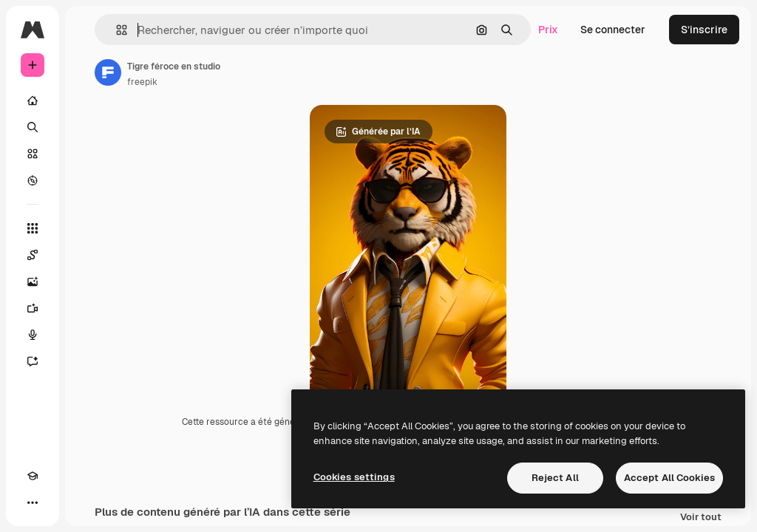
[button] (116, 30)
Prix (548, 30)
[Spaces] (33, 255)
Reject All (555, 478)
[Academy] (33, 476)
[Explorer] (33, 180)
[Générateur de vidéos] (33, 308)
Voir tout (701, 518)
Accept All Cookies (669, 478)
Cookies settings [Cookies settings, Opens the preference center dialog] (354, 477)
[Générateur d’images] (33, 282)
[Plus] (33, 502)
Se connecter (613, 30)
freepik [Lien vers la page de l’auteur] (142, 82)
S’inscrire (704, 30)
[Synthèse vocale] (33, 335)
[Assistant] (33, 361)
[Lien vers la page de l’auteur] (108, 72)
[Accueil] (33, 100)
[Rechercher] (33, 127)
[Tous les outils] (33, 228)
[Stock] (33, 154)
